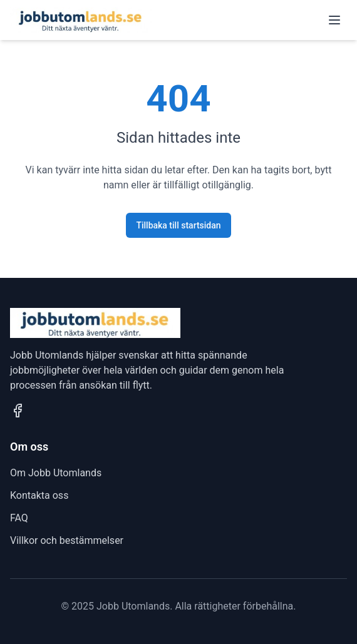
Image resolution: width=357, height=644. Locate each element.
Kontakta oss (39, 495)
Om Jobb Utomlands (56, 473)
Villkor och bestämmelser (67, 540)
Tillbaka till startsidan (178, 225)
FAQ (19, 518)
